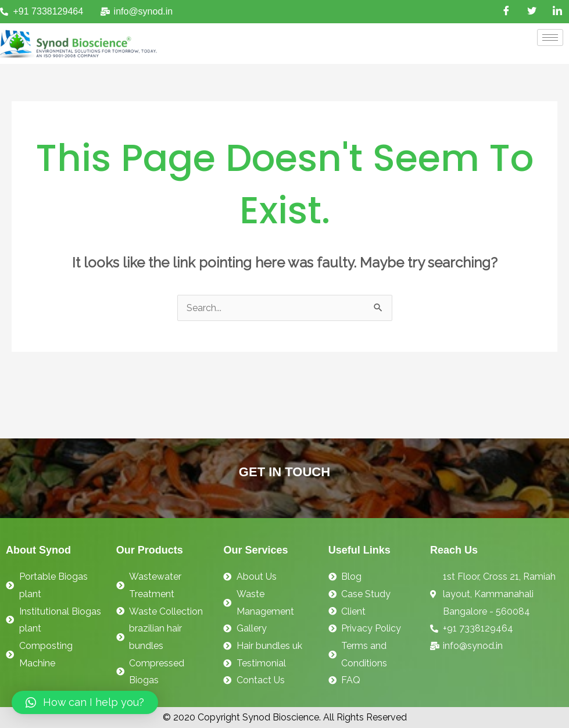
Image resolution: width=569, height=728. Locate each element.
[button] (85, 702)
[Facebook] (506, 12)
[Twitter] (532, 12)
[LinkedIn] (557, 12)
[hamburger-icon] (550, 38)
